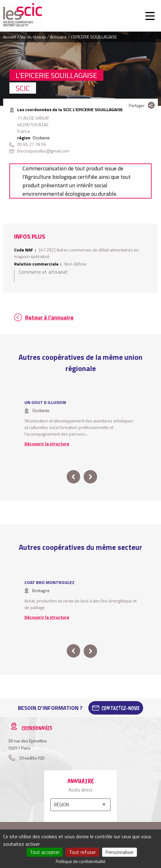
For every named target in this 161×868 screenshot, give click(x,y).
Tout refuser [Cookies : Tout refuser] (82, 852)
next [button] (90, 477)
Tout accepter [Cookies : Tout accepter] (45, 852)
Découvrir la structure (47, 444)
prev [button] (73, 477)
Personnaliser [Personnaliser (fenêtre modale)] (119, 852)
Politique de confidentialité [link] (81, 861)
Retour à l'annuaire (49, 317)
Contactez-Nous (120, 708)
